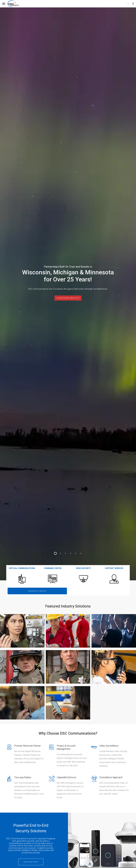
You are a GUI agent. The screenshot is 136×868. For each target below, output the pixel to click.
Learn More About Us (68, 299)
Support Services (114, 568)
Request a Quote (37, 591)
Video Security (83, 568)
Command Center (53, 568)
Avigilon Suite (31, 862)
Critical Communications (22, 568)
